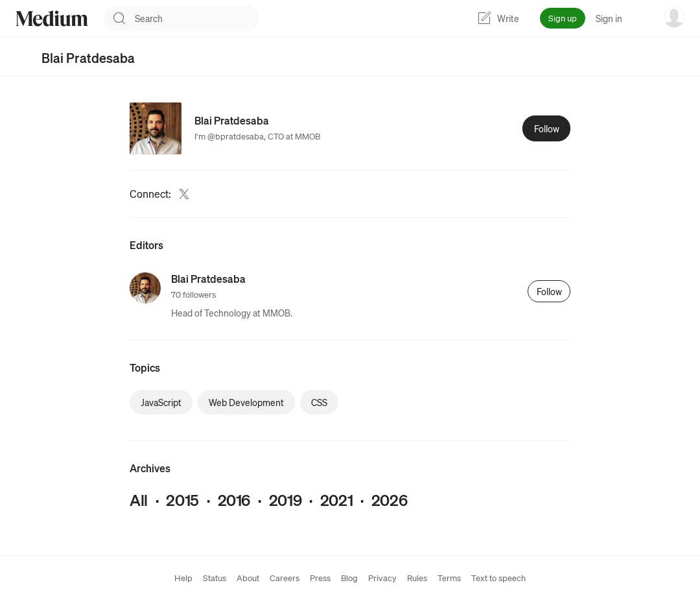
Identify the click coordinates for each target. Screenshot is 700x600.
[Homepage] (52, 18)
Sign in (609, 18)
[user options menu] (674, 17)
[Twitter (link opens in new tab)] (184, 194)
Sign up (563, 18)
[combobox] (197, 18)
